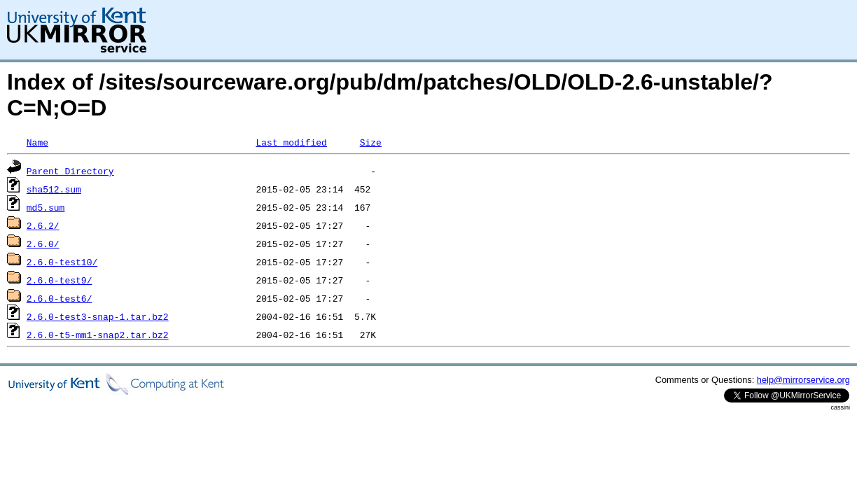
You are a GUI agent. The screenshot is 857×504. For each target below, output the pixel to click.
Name (37, 142)
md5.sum (46, 207)
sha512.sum (54, 189)
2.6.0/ (43, 244)
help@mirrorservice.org (803, 380)
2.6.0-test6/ (60, 298)
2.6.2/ (43, 225)
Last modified (291, 142)
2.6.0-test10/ (62, 262)
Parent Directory (70, 171)
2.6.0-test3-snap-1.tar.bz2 (98, 316)
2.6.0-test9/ (60, 280)
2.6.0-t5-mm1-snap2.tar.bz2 (98, 335)
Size (371, 142)
